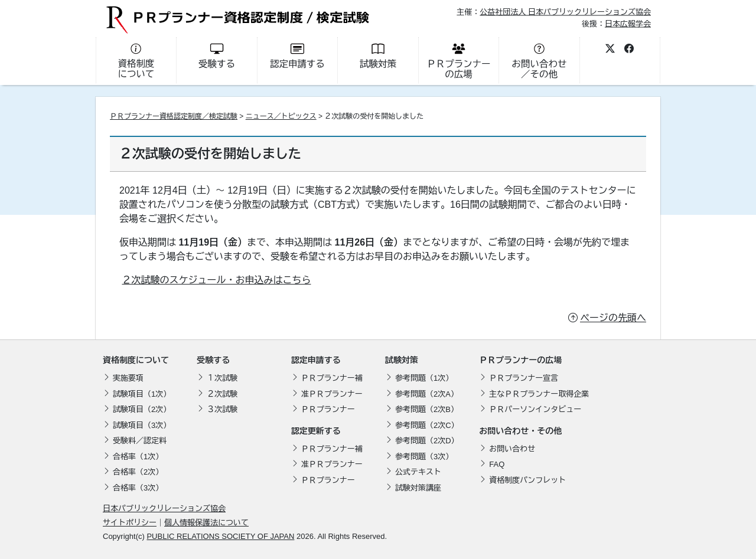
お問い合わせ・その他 (520, 431)
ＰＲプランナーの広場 (520, 360)
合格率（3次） (138, 488)
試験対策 (402, 360)
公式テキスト (418, 472)
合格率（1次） (138, 457)
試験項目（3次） (142, 425)
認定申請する (316, 360)
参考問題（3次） (424, 457)
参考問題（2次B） (427, 409)
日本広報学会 (628, 23)
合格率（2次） (138, 472)
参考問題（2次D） (427, 441)
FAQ (497, 464)
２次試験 (222, 394)
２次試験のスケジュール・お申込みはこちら (216, 280)
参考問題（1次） (424, 378)
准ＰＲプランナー (332, 394)
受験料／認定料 (140, 441)
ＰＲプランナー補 (332, 378)
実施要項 (128, 378)
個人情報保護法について (206, 523)
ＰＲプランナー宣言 (524, 378)
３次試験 (222, 409)
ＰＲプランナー (328, 409)
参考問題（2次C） (427, 425)
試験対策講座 (418, 488)
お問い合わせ (512, 449)
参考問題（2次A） (427, 394)
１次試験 (222, 378)
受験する (213, 360)
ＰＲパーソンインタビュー (535, 409)
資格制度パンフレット (527, 480)
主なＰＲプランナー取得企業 (539, 394)
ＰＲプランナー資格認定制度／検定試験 (174, 116)
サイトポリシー (130, 523)
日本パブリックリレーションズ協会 (164, 509)
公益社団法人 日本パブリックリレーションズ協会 (565, 12)
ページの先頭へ (613, 318)
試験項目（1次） (142, 394)
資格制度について (136, 360)
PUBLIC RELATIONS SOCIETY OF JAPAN (220, 536)
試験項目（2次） (142, 409)
